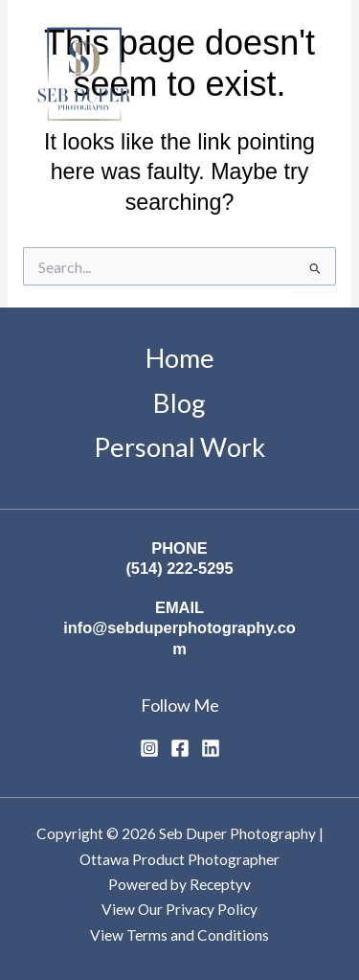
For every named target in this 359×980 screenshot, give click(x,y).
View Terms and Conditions (179, 935)
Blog (179, 403)
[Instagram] (149, 748)
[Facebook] (180, 748)
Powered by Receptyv (179, 884)
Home (180, 358)
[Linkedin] (211, 748)
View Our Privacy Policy (179, 909)
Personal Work (179, 447)
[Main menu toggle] (314, 77)
